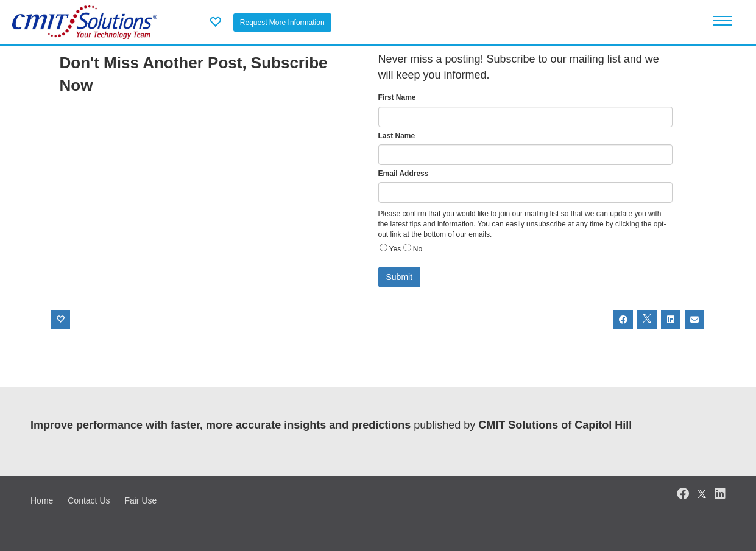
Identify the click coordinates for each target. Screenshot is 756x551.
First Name (397, 97)
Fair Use (140, 500)
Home (42, 500)
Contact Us (89, 500)
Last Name (397, 136)
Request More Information (282, 23)
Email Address (404, 174)
